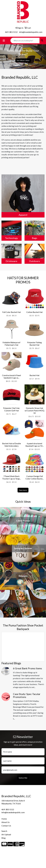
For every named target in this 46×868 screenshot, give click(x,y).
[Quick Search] (25, 41)
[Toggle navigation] (4, 41)
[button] (3, 57)
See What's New (23, 60)
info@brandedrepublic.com (31, 32)
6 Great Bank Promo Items (27, 668)
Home (4, 819)
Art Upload (6, 834)
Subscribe (23, 778)
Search (4, 831)
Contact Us (6, 826)
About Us (6, 822)
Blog (3, 838)
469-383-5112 (11, 32)
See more (23, 490)
